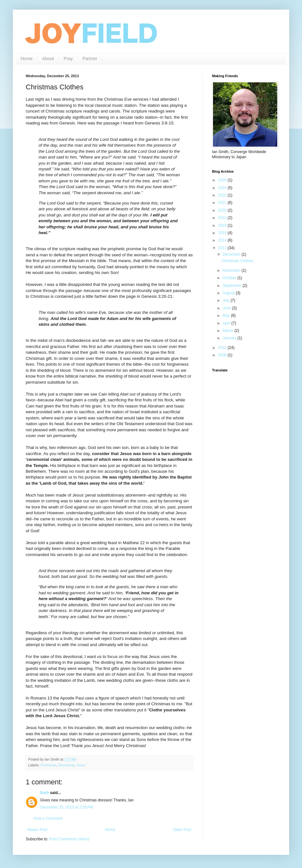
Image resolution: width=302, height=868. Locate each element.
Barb (44, 793)
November (232, 270)
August (229, 293)
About (48, 59)
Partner (90, 59)
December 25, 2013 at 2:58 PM (67, 807)
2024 (223, 188)
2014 (223, 240)
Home (27, 59)
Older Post (182, 830)
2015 (223, 233)
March (229, 331)
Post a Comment (48, 818)
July (227, 300)
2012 (223, 348)
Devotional (66, 765)
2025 (223, 180)
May (227, 315)
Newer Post (37, 830)
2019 (223, 218)
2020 (223, 210)
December (232, 254)
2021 (223, 203)
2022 (223, 195)
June (227, 308)
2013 (223, 248)
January (230, 338)
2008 (223, 355)
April (227, 323)
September (233, 286)
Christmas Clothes (237, 261)
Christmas (48, 765)
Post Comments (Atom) (69, 839)
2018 (223, 225)
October (230, 278)
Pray (68, 59)
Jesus (81, 765)
